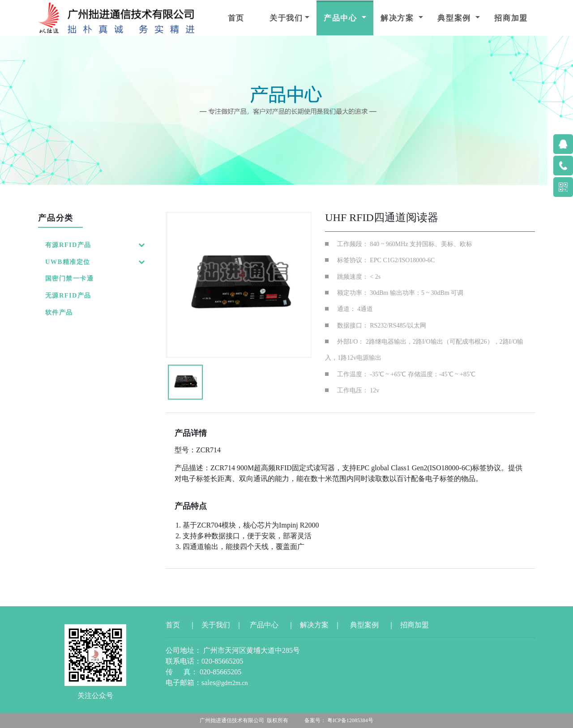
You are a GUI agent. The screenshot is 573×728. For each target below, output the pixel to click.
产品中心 (342, 18)
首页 (236, 18)
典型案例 (455, 18)
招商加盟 (511, 18)
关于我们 (286, 18)
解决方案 (399, 18)
